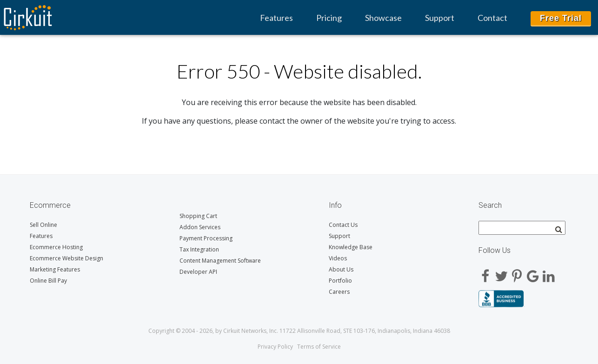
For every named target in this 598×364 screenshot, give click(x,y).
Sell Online (43, 225)
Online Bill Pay (48, 281)
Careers (339, 292)
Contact (492, 18)
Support (440, 18)
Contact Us (343, 225)
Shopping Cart (198, 216)
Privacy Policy (275, 347)
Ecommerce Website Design (66, 258)
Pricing (329, 18)
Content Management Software (220, 261)
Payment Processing (206, 238)
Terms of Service (319, 347)
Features (276, 18)
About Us (341, 269)
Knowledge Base (351, 247)
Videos (338, 258)
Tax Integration (199, 249)
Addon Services (200, 227)
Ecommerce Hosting (56, 247)
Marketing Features (55, 269)
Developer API (198, 272)
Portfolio (340, 281)
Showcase (383, 18)
